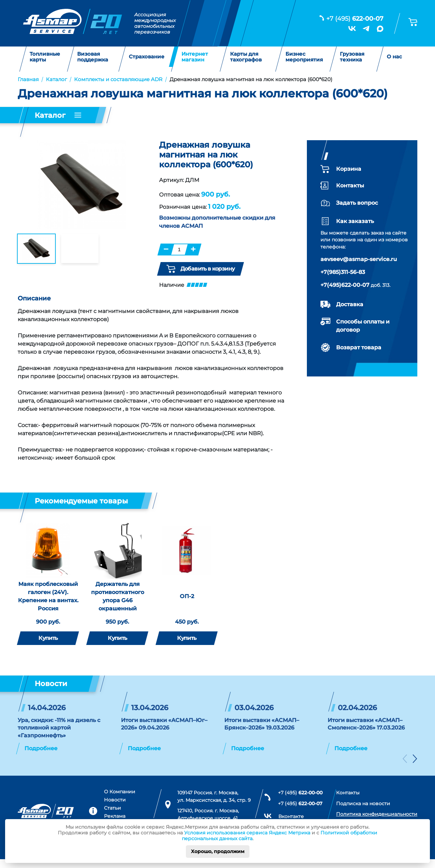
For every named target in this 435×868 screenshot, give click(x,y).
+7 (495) (355, 19)
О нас (394, 57)
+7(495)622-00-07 (345, 285)
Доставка (350, 304)
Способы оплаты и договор (363, 326)
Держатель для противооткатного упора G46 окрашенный (118, 605)
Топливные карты (45, 57)
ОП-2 (187, 605)
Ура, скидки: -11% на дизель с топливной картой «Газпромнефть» (59, 736)
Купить (48, 647)
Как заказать (355, 221)
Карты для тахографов (246, 57)
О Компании (120, 800)
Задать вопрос (357, 203)
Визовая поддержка (93, 57)
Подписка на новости (363, 812)
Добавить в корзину (201, 269)
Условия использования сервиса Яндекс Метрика (247, 833)
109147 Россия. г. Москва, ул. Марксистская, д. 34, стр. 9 (214, 805)
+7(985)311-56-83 (343, 272)
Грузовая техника (352, 57)
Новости (115, 809)
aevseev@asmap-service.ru (359, 259)
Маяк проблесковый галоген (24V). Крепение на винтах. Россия (48, 605)
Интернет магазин (195, 57)
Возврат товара (359, 347)
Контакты (350, 186)
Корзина (349, 169)
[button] (405, 769)
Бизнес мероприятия (304, 57)
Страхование (147, 57)
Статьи (112, 816)
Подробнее (41, 757)
